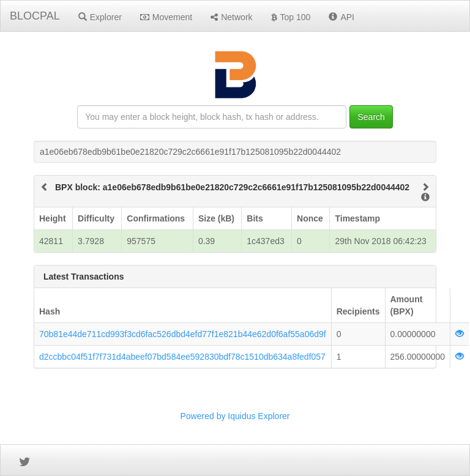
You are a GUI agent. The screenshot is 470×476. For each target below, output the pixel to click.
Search (371, 117)
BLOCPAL (35, 16)
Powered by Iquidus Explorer (235, 416)
